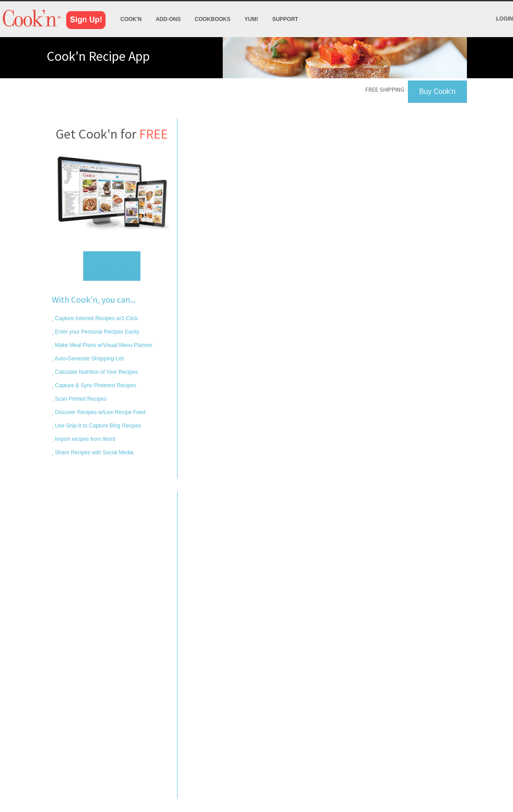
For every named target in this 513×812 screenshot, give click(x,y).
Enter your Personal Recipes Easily (96, 332)
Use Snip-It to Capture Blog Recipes (98, 426)
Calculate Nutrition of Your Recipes (96, 372)
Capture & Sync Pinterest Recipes (95, 385)
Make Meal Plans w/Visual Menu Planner (103, 345)
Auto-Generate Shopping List (89, 359)
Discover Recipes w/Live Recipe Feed (100, 412)
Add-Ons (168, 19)
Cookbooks (212, 19)
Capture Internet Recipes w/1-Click (96, 318)
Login (505, 19)
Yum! (252, 19)
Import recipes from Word (85, 439)
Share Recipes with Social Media (94, 453)
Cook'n (131, 19)
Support (285, 19)
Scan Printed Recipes (80, 399)
